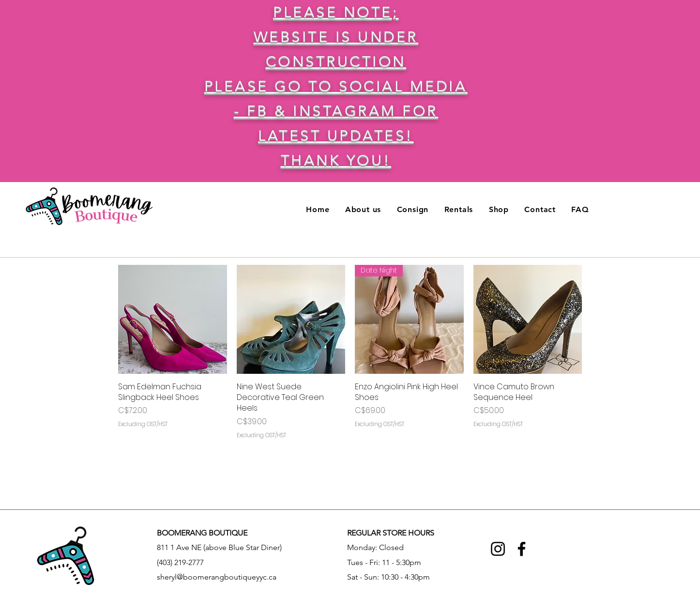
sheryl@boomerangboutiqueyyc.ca (217, 577)
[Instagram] (498, 549)
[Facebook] (522, 549)
